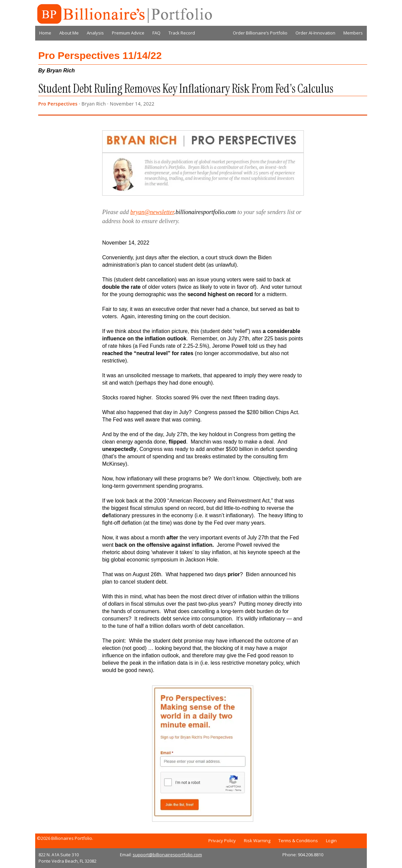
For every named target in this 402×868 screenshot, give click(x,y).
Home (45, 33)
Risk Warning (257, 841)
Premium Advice (128, 33)
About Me (69, 33)
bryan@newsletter (152, 212)
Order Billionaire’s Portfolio (260, 33)
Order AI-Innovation (315, 33)
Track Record (182, 33)
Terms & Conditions (298, 841)
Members (353, 33)
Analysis (95, 33)
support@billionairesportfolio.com (167, 855)
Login (331, 841)
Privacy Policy (222, 841)
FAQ (156, 33)
